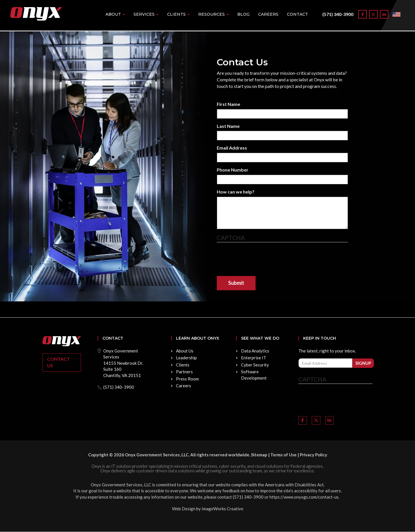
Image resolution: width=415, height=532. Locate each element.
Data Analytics (255, 351)
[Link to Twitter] (373, 14)
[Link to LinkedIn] (384, 14)
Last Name (228, 126)
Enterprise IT (254, 358)
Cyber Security (255, 365)
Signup (363, 363)
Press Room (187, 379)
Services (146, 14)
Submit (236, 283)
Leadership (186, 358)
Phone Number (233, 170)
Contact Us (58, 362)
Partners (184, 372)
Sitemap (259, 455)
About (115, 14)
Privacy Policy (313, 455)
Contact (297, 14)
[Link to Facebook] (363, 14)
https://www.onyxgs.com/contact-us (304, 497)
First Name (228, 104)
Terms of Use (284, 455)
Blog (243, 14)
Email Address (232, 148)
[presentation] (260, 259)
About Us (185, 351)
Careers (268, 14)
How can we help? (236, 192)
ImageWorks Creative (222, 509)
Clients (178, 14)
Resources (213, 14)
